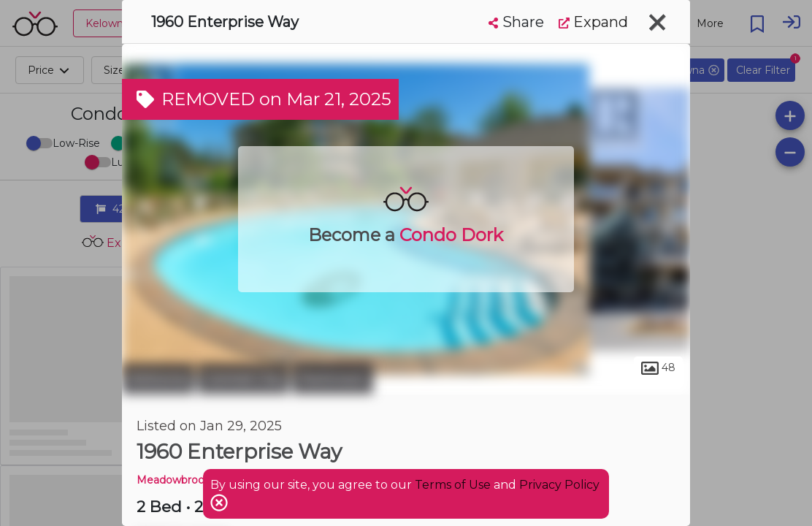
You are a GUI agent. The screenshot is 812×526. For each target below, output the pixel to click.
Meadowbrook (173, 480)
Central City (243, 378)
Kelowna (158, 378)
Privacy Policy (559, 485)
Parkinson (333, 378)
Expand (593, 22)
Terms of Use (453, 485)
